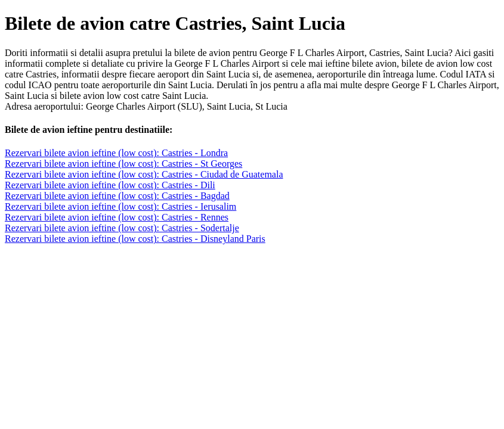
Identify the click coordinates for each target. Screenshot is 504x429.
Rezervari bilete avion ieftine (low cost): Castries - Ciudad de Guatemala (144, 174)
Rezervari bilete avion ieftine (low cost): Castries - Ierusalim (120, 206)
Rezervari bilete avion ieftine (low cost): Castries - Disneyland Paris (135, 239)
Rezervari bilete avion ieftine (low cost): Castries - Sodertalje (122, 228)
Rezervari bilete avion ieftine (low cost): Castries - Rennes (117, 217)
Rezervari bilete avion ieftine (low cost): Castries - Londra (116, 153)
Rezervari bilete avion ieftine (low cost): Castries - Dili (110, 185)
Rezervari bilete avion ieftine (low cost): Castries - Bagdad (117, 196)
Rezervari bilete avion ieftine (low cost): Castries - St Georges (123, 164)
